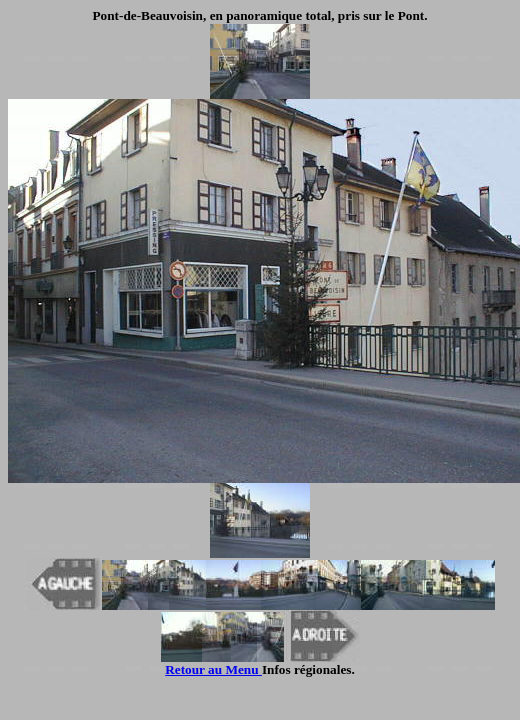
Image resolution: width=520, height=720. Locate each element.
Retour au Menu (213, 669)
